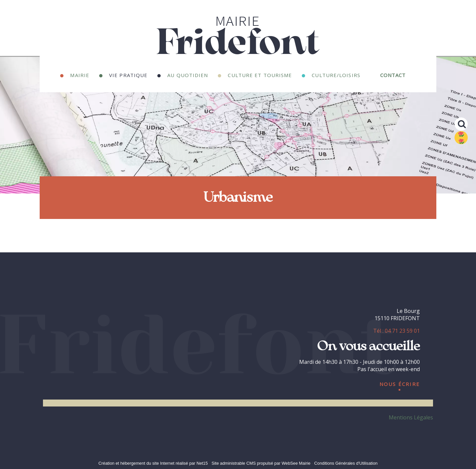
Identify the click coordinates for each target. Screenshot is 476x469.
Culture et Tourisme (260, 74)
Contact (393, 74)
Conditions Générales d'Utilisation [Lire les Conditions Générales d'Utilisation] (346, 463)
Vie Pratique (128, 74)
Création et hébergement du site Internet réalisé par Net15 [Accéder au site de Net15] (153, 463)
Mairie (80, 74)
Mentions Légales (411, 417)
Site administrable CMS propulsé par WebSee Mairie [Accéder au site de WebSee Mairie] (261, 463)
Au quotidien (188, 74)
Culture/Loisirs (336, 74)
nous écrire (400, 383)
